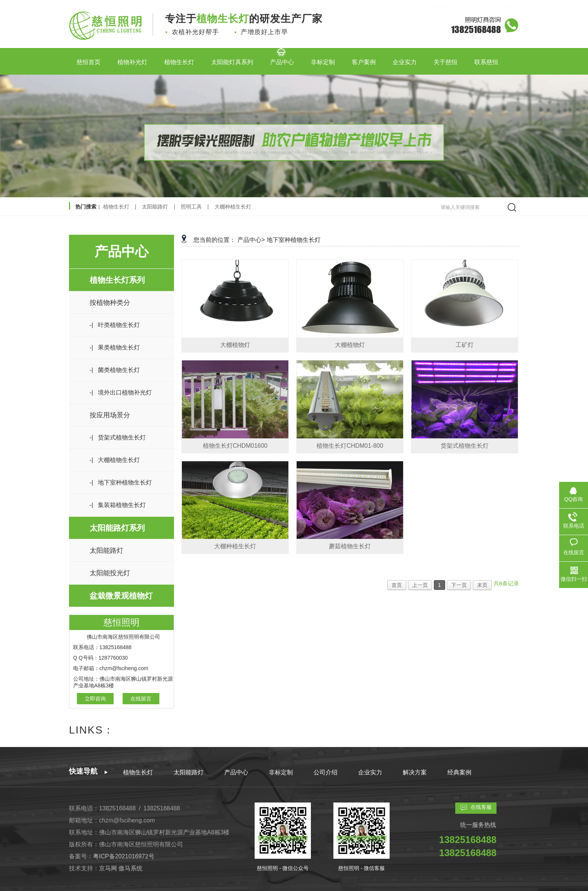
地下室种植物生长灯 (294, 240)
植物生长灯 (179, 59)
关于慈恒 (445, 59)
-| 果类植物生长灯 (115, 347)
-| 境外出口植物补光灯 (121, 392)
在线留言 (141, 699)
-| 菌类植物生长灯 (115, 370)
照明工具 (191, 207)
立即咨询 (95, 699)
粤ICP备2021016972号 (124, 856)
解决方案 (415, 772)
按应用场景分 (110, 415)
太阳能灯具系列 (232, 59)
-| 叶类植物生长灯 (115, 325)
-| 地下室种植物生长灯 (121, 482)
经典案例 (459, 772)
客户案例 (364, 59)
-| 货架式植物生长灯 (118, 437)
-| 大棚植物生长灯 (115, 460)
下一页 (459, 585)
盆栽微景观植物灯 (121, 596)
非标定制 (323, 59)
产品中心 (282, 59)
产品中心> (251, 240)
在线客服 (481, 807)
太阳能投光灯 (110, 573)
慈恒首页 (88, 59)
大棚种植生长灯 (233, 207)
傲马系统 (130, 868)
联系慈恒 (486, 59)
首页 (397, 585)
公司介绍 (325, 772)
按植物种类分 (110, 303)
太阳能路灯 (155, 207)
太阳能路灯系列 (117, 528)
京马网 (109, 868)
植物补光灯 (132, 59)
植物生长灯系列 (117, 280)
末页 (482, 585)
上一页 (420, 585)
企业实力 (405, 59)
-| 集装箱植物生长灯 (118, 505)
